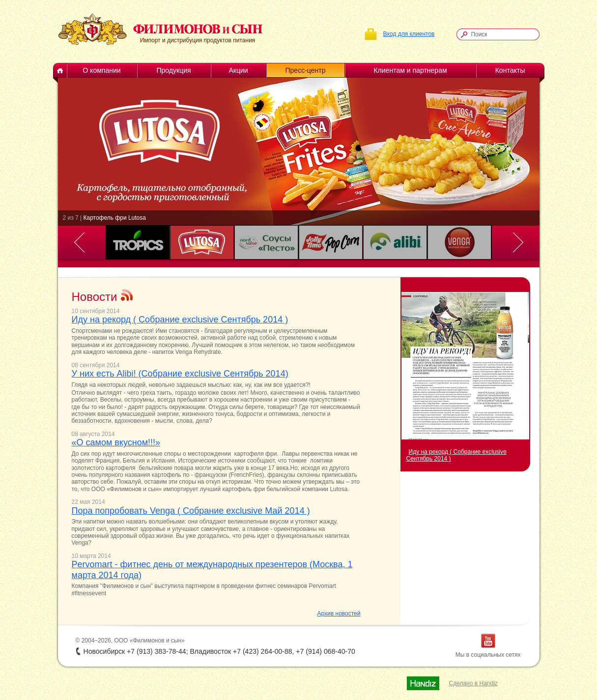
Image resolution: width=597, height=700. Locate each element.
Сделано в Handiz (473, 683)
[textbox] (503, 34)
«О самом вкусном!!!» (116, 442)
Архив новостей (339, 613)
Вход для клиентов (409, 34)
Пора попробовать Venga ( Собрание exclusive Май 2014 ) (191, 511)
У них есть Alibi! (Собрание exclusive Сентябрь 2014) (180, 374)
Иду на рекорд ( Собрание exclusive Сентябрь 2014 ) (180, 320)
